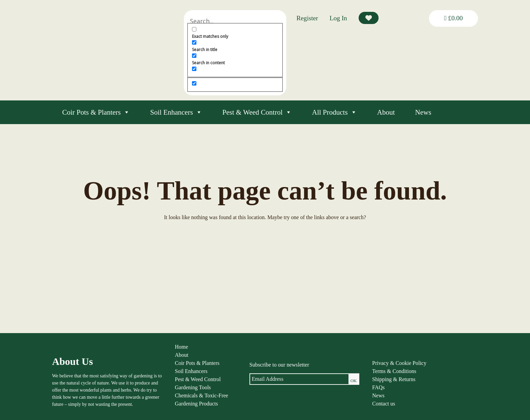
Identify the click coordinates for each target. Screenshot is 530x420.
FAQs (346, 389)
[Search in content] (211, 56)
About (386, 112)
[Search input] (244, 21)
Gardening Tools (177, 389)
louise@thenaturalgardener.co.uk (445, 406)
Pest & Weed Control (257, 112)
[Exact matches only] (211, 29)
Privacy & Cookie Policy (367, 365)
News (423, 112)
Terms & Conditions (362, 373)
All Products (334, 112)
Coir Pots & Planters (96, 112)
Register (307, 18)
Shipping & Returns (361, 381)
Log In (338, 18)
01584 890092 (428, 399)
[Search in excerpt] (211, 69)
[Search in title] (211, 42)
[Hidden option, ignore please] (211, 83)
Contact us (351, 406)
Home (165, 349)
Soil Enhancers (176, 112)
